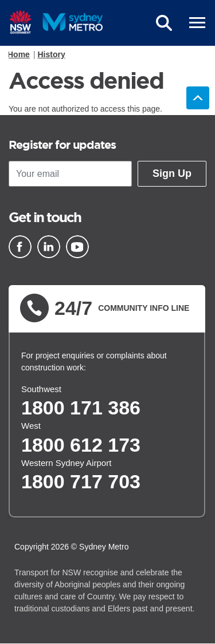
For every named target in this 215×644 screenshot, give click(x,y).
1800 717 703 (81, 481)
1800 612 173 (81, 445)
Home (19, 54)
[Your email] (70, 174)
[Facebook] (20, 247)
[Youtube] (77, 247)
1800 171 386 (81, 408)
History (51, 54)
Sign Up (172, 173)
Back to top (198, 98)
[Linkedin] (49, 247)
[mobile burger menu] (197, 23)
